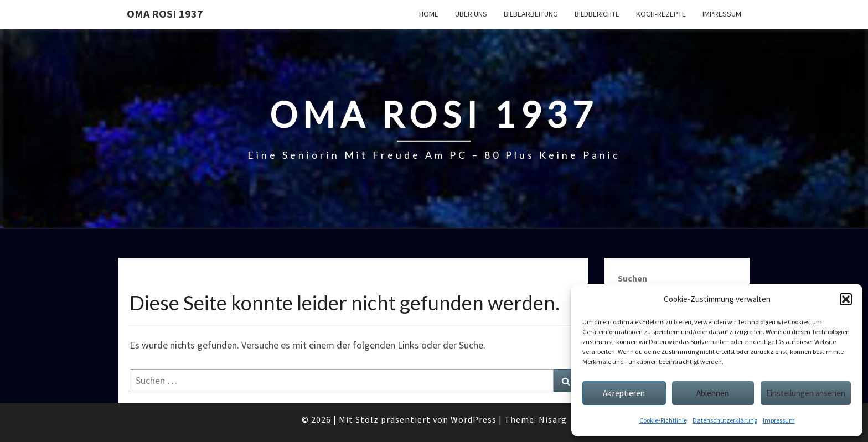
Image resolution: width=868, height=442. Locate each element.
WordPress (474, 419)
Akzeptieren (624, 393)
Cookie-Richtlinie (663, 420)
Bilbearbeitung (531, 14)
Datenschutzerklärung (725, 420)
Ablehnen (713, 393)
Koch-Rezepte (661, 14)
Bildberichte (597, 14)
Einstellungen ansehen (806, 393)
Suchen (632, 278)
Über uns (471, 14)
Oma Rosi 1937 (165, 14)
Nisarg (553, 419)
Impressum (779, 420)
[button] (846, 299)
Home (429, 14)
